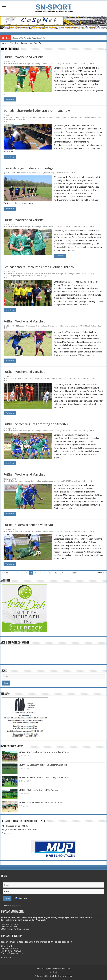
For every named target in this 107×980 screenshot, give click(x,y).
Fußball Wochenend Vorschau (25, 57)
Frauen (18, 117)
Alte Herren (10, 117)
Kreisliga (26, 64)
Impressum (6, 958)
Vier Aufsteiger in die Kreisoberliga (28, 168)
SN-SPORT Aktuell (70, 64)
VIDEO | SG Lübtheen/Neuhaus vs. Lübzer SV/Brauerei (43, 765)
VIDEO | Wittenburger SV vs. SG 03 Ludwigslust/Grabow (44, 777)
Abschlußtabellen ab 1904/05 (15, 826)
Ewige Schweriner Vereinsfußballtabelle (19, 829)
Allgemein (10, 378)
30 (61, 573)
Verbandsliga (83, 64)
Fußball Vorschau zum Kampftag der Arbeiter (36, 424)
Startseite (5, 43)
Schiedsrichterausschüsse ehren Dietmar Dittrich (39, 267)
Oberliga (83, 117)
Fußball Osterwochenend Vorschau (28, 525)
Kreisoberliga (36, 64)
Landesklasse (47, 64)
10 (50, 573)
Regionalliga (92, 117)
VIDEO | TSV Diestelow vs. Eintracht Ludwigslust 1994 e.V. (44, 752)
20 (56, 573)
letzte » (74, 573)
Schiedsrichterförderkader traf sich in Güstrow (37, 111)
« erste (5, 573)
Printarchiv (7, 833)
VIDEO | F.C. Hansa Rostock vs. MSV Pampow (39, 790)
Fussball (15, 43)
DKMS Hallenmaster (23, 274)
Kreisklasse (18, 64)
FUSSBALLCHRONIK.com (59, 969)
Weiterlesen (10, 99)
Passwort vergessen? (12, 905)
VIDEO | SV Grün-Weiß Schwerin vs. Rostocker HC (41, 803)
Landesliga (58, 64)
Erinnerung (21, 898)
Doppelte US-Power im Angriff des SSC (29, 38)
